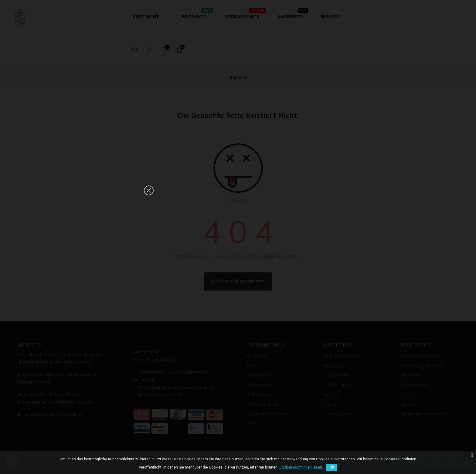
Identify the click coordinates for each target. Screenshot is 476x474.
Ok (332, 467)
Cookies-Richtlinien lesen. (301, 467)
